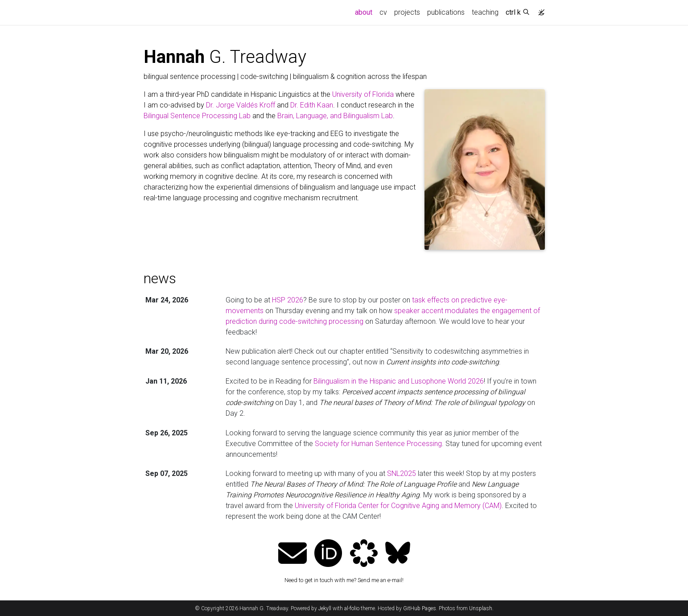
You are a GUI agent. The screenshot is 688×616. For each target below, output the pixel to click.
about (365, 12)
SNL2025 (402, 473)
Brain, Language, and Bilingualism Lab (335, 116)
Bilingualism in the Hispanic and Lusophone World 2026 (399, 381)
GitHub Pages (420, 608)
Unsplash (481, 608)
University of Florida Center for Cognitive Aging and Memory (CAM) (398, 506)
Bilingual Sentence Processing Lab (197, 116)
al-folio (352, 608)
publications (446, 12)
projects (407, 12)
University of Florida (363, 94)
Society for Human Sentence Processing (378, 444)
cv (383, 12)
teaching (485, 12)
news (160, 278)
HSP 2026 (288, 300)
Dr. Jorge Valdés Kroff (241, 105)
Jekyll (325, 608)
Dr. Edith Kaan (312, 105)
